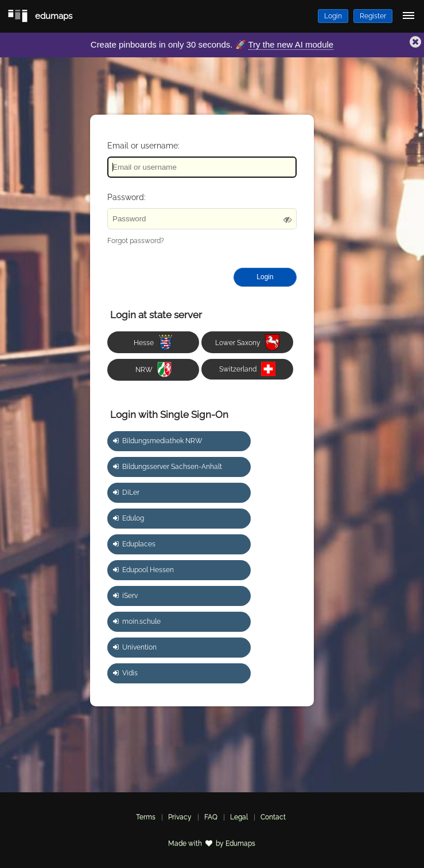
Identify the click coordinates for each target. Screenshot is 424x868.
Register (373, 16)
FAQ (211, 817)
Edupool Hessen (143, 570)
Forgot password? (136, 241)
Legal (239, 817)
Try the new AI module (291, 44)
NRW (153, 369)
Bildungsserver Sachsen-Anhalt (168, 467)
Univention (135, 647)
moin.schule (137, 621)
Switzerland (247, 369)
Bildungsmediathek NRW (158, 441)
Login (333, 16)
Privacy (180, 817)
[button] (415, 43)
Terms (146, 817)
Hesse (153, 343)
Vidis (125, 673)
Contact (273, 817)
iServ (125, 596)
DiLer (126, 492)
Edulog (129, 518)
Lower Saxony (247, 343)
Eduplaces (134, 544)
